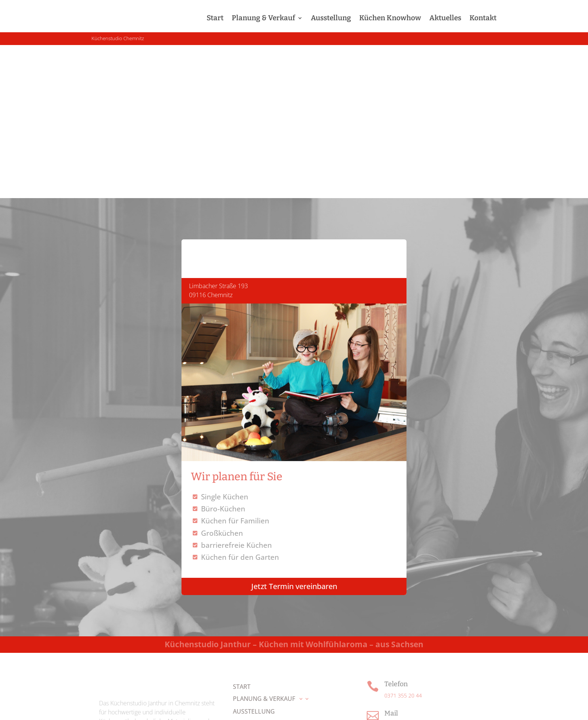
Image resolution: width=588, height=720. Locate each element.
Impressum (311, 708)
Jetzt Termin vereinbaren (294, 433)
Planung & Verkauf (263, 18)
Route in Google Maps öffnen (418, 618)
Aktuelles (445, 18)
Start (215, 18)
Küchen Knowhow (390, 18)
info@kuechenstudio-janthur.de (421, 572)
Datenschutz (348, 708)
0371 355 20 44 (403, 542)
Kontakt (483, 18)
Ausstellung (331, 18)
